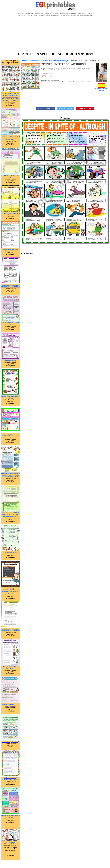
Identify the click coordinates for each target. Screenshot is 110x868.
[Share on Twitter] (65, 108)
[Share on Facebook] (46, 108)
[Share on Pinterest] (85, 108)
